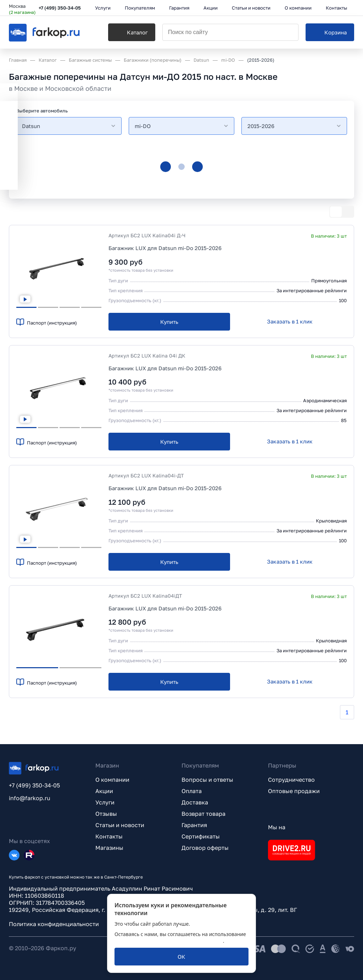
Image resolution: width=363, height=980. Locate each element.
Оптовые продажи (294, 791)
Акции (104, 791)
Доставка (195, 802)
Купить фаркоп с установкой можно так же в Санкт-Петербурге (76, 877)
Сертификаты (201, 836)
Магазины (109, 848)
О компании (112, 780)
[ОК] (181, 957)
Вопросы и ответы (207, 780)
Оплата (192, 791)
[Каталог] (132, 32)
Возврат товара (203, 814)
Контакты (109, 836)
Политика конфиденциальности (54, 924)
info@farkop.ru (30, 798)
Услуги (105, 802)
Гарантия (194, 825)
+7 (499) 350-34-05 (60, 8)
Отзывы (106, 814)
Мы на (277, 827)
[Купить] (169, 322)
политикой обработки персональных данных (169, 941)
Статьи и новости (120, 825)
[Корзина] (330, 32)
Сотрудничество (291, 780)
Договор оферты (205, 848)
